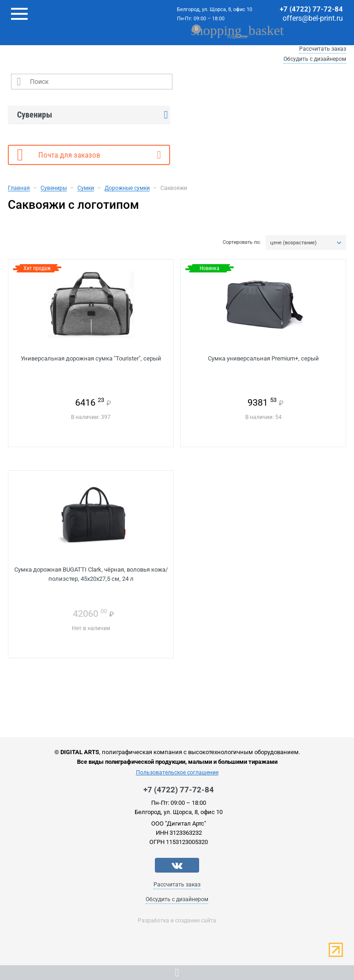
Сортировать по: (242, 242)
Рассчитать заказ (323, 49)
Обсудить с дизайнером (315, 59)
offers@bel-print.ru (313, 18)
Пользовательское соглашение (177, 773)
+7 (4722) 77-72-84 (311, 9)
